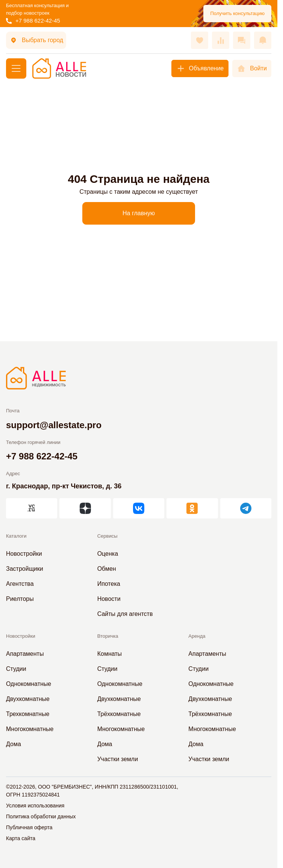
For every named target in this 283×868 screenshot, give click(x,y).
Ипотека (109, 584)
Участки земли (118, 759)
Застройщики (25, 569)
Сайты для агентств (125, 614)
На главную (139, 213)
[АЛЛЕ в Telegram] (246, 508)
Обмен (107, 569)
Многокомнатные (30, 729)
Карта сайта (21, 838)
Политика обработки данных (41, 816)
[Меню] (16, 68)
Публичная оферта (29, 827)
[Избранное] (200, 40)
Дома (14, 744)
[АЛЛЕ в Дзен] (85, 508)
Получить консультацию (237, 13)
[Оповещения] (263, 40)
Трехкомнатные (28, 714)
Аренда (197, 636)
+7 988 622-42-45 (33, 21)
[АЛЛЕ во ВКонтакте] (139, 508)
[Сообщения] (242, 40)
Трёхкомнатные (119, 714)
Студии (16, 669)
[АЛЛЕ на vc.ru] (32, 508)
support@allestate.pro (54, 425)
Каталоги (16, 536)
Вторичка (108, 636)
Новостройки (24, 554)
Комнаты (110, 654)
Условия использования (35, 806)
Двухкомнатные (28, 699)
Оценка (108, 554)
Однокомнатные (29, 684)
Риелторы (20, 599)
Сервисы (107, 536)
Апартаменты (25, 654)
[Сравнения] (221, 40)
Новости (109, 599)
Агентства (20, 584)
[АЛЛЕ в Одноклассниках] (192, 508)
